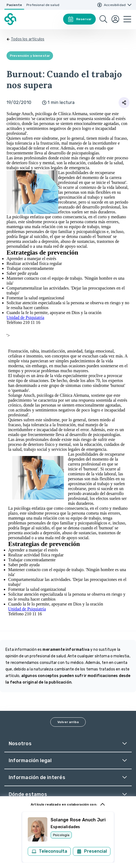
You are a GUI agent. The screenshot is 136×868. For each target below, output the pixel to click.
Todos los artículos (28, 39)
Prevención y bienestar (30, 56)
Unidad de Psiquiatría (25, 317)
